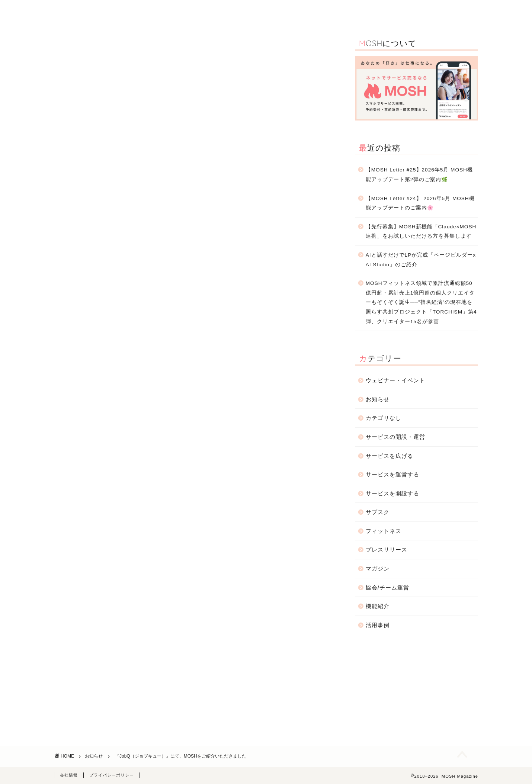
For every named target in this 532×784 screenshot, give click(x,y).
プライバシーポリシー (112, 775)
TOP (160, 12)
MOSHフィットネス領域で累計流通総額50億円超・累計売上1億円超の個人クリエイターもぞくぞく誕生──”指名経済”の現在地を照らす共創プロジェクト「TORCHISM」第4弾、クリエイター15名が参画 (421, 302)
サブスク (378, 512)
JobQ (287, 270)
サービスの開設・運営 (351, 12)
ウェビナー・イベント (284, 12)
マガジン (378, 568)
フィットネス (384, 531)
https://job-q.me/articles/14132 (105, 336)
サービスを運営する (392, 474)
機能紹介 (193, 12)
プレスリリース (387, 550)
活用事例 (231, 12)
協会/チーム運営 (387, 587)
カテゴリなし (384, 418)
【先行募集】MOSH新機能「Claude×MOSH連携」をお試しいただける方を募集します (421, 232)
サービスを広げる (390, 456)
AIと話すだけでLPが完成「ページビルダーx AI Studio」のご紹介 (421, 260)
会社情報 (69, 775)
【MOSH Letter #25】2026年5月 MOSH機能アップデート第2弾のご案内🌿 (419, 175)
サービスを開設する (392, 493)
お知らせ (403, 12)
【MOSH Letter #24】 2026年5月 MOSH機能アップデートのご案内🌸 (420, 203)
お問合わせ (444, 12)
